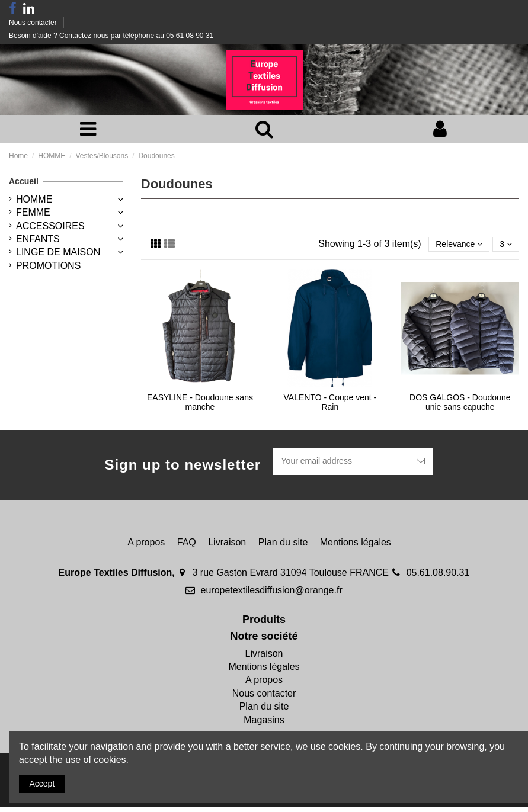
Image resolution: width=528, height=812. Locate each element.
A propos (146, 546)
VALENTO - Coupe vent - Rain (330, 405)
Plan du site (283, 546)
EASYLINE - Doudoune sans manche (200, 405)
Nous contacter (34, 23)
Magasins (264, 724)
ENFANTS (38, 241)
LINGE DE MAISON (58, 254)
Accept (45, 782)
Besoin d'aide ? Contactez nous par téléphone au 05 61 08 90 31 (111, 36)
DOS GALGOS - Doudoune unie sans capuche (460, 405)
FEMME (33, 214)
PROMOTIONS (48, 267)
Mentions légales (356, 546)
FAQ (187, 546)
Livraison (227, 546)
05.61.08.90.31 (438, 577)
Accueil (24, 183)
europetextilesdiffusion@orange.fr (272, 594)
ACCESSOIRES (50, 227)
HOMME (34, 201)
